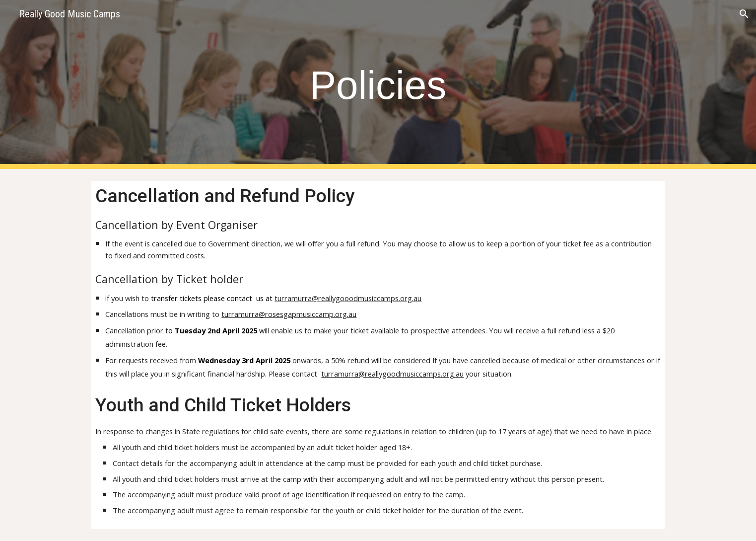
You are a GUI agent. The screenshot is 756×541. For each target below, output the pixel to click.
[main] (378, 85)
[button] (744, 14)
